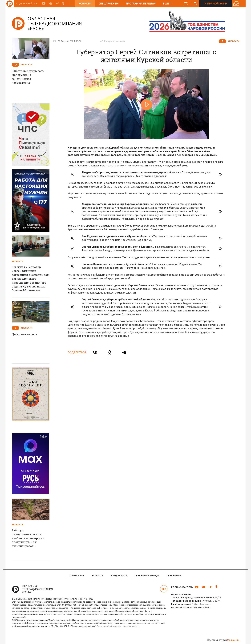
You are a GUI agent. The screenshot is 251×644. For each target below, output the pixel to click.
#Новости (231, 41)
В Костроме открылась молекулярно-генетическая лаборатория (31, 77)
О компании (77, 576)
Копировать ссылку (115, 41)
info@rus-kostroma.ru (200, 604)
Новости (85, 4)
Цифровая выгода (27, 334)
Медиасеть (231, 640)
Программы (174, 576)
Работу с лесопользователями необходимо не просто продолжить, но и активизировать (31, 539)
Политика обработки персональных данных (121, 626)
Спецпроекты (108, 4)
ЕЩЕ (168, 4)
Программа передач (141, 4)
